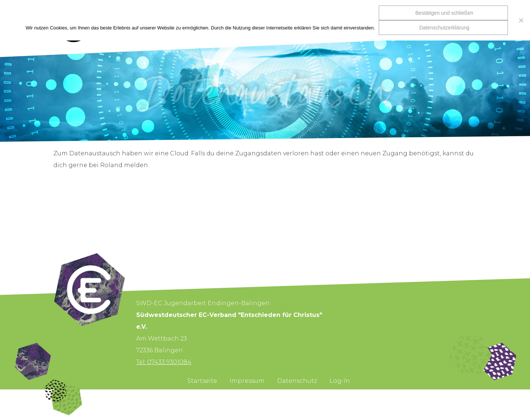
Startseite (202, 381)
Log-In (340, 381)
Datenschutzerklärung (444, 28)
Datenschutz (297, 381)
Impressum (247, 381)
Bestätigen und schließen (444, 13)
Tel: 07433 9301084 (164, 362)
